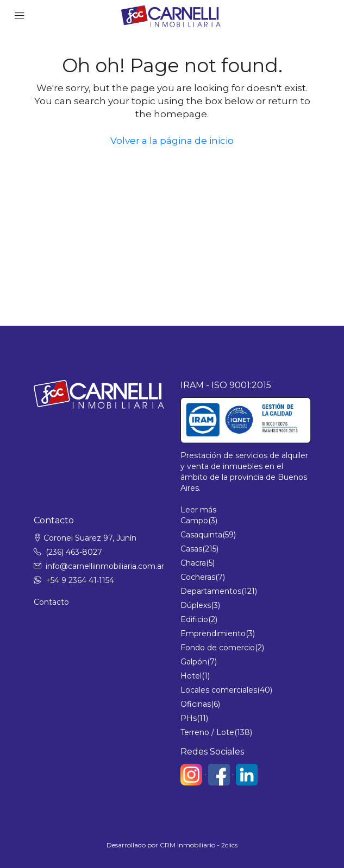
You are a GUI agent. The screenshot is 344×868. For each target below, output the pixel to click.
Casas (191, 549)
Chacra (193, 563)
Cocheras (198, 577)
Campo (194, 521)
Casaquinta (201, 535)
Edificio (194, 619)
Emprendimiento (213, 633)
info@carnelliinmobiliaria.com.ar (105, 566)
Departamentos (211, 591)
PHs (189, 718)
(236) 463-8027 (74, 552)
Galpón (194, 662)
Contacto (51, 602)
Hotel (191, 676)
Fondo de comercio (218, 648)
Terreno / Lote (207, 732)
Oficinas (196, 704)
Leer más (198, 510)
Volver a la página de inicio (172, 141)
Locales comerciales (219, 690)
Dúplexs (196, 605)
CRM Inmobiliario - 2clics (199, 845)
